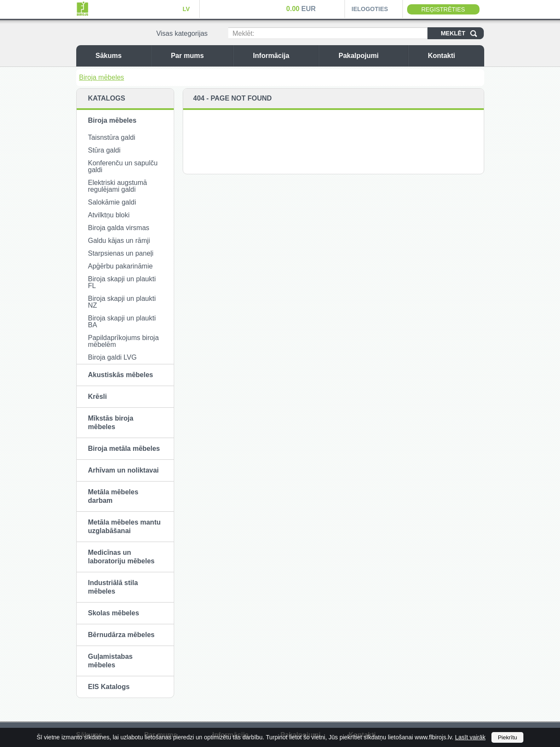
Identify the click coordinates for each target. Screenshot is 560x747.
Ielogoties (370, 9)
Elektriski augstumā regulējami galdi (118, 186)
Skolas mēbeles (114, 613)
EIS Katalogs (109, 687)
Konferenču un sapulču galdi (123, 166)
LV (186, 9)
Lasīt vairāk (470, 737)
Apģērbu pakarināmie (121, 266)
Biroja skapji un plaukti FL (122, 282)
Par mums (200, 56)
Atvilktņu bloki (109, 215)
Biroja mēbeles (102, 77)
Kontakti (454, 56)
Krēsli (98, 397)
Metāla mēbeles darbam (113, 496)
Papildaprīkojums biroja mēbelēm (123, 341)
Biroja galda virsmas (119, 228)
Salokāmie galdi (112, 202)
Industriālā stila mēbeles (113, 587)
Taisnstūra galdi (112, 137)
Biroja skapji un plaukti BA (122, 322)
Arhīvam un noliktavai (123, 470)
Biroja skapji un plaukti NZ (122, 302)
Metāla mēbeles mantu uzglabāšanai (125, 526)
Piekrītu (507, 737)
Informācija (283, 56)
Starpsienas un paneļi (121, 253)
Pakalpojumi (371, 56)
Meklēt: (244, 33)
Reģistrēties (443, 9)
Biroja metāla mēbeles (124, 448)
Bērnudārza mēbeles (122, 635)
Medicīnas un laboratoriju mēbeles (122, 557)
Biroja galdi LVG (112, 357)
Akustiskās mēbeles (121, 375)
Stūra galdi (105, 150)
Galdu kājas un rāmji (119, 241)
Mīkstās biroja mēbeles (111, 423)
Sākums (121, 56)
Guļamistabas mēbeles (111, 661)
